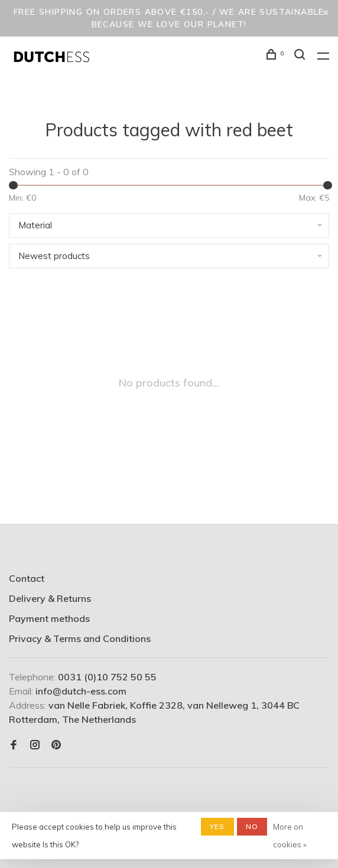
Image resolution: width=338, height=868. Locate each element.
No (252, 826)
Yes (217, 826)
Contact (27, 578)
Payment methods (49, 618)
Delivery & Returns (50, 598)
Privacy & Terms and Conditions (80, 638)
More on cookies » (290, 836)
